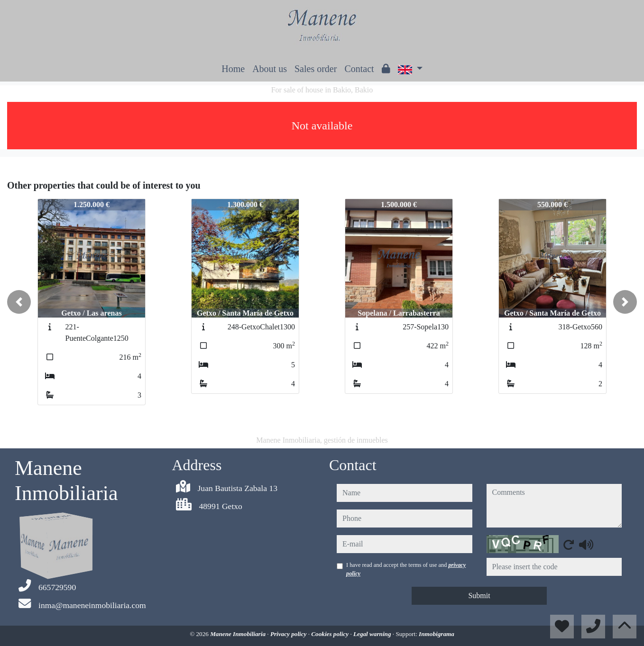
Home (233, 69)
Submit (479, 596)
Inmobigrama (437, 634)
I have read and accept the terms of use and (406, 569)
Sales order (316, 69)
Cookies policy (331, 634)
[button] (19, 302)
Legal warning (373, 634)
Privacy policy (289, 634)
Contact (359, 69)
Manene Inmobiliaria (239, 634)
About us (270, 69)
